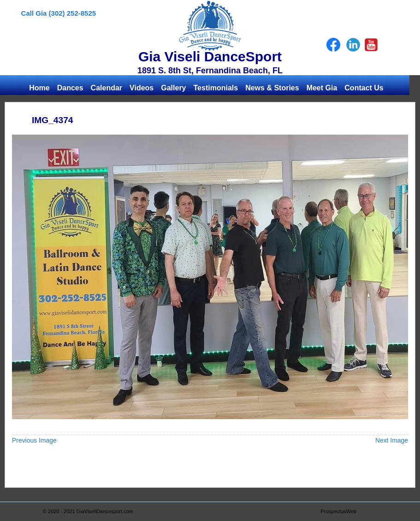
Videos (142, 88)
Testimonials (216, 88)
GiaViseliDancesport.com (105, 511)
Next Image (392, 440)
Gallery (173, 88)
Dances (70, 88)
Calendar (106, 88)
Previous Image (34, 440)
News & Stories (272, 88)
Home (39, 88)
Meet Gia (322, 88)
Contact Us (364, 88)
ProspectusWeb (339, 511)
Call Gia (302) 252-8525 (59, 13)
